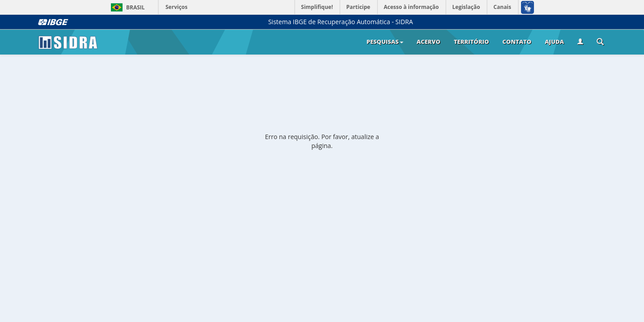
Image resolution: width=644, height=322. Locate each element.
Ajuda (554, 42)
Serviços (176, 7)
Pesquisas (385, 42)
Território (472, 42)
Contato (517, 42)
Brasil (126, 7)
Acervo (429, 42)
